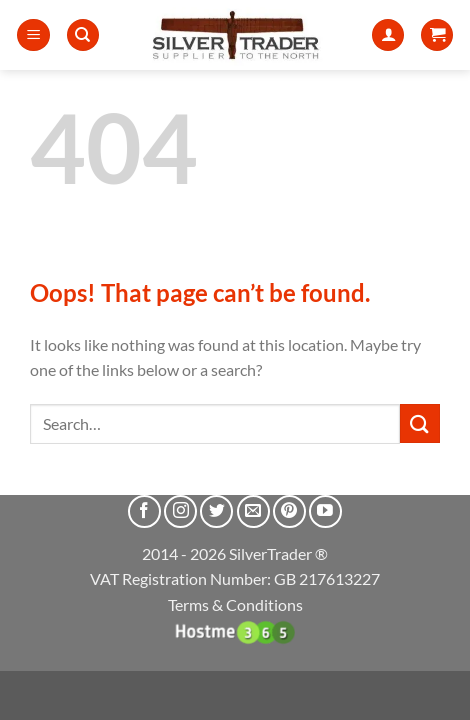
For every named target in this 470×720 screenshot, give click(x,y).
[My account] (388, 35)
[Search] (83, 35)
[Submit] (420, 423)
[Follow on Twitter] (216, 511)
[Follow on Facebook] (144, 511)
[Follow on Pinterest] (289, 511)
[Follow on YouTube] (325, 511)
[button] (33, 35)
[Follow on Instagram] (180, 511)
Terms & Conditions (235, 604)
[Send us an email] (253, 511)
